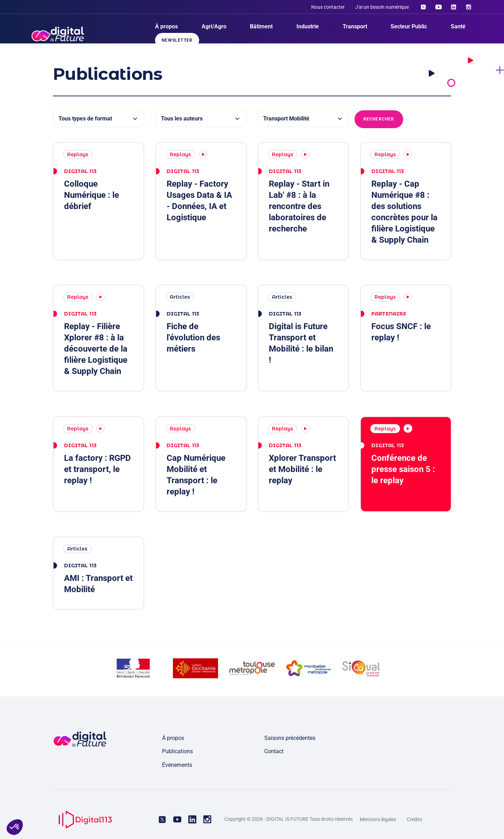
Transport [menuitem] (355, 26)
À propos (173, 738)
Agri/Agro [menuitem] (214, 26)
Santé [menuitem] (458, 26)
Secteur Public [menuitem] (409, 26)
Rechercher (379, 119)
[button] (15, 827)
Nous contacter (328, 7)
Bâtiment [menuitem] (261, 26)
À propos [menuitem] (166, 26)
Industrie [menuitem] (308, 26)
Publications (177, 751)
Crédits (414, 819)
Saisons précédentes (290, 738)
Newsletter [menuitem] (177, 40)
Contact (274, 751)
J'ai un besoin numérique (382, 7)
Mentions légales (378, 819)
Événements (177, 765)
